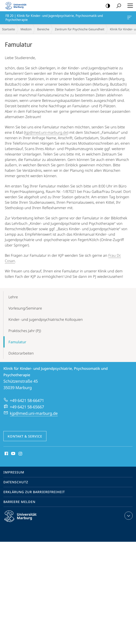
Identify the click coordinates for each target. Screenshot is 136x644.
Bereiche (43, 29)
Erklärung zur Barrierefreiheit (34, 492)
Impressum (14, 472)
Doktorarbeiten (21, 353)
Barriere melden (19, 502)
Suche (117, 6)
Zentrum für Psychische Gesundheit (80, 29)
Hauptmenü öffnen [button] (129, 6)
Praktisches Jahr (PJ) (25, 331)
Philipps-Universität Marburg (24, 519)
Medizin (26, 29)
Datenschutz (16, 482)
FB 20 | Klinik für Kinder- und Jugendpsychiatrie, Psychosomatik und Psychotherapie (129, 18)
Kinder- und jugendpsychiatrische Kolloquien (46, 319)
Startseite (8, 29)
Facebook (6, 454)
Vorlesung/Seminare (25, 308)
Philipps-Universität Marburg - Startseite (17, 6)
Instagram (21, 454)
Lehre (13, 297)
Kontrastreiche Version (107, 6)
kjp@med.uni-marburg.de (46, 132)
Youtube (13, 454)
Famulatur (17, 342)
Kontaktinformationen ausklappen (128, 516)
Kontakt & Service (25, 436)
